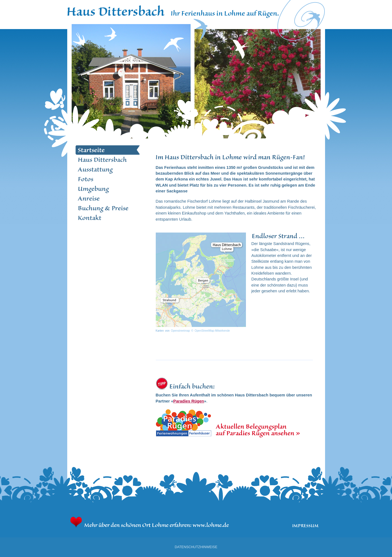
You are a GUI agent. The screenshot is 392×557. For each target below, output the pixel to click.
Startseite (108, 150)
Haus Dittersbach (108, 160)
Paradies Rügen (189, 401)
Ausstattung (108, 170)
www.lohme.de (211, 522)
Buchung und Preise (108, 208)
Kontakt (108, 218)
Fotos (108, 179)
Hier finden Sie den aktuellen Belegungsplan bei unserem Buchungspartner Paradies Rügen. (236, 423)
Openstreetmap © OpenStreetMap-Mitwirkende (200, 331)
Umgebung (108, 189)
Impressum (306, 526)
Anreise (108, 199)
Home (116, 10)
